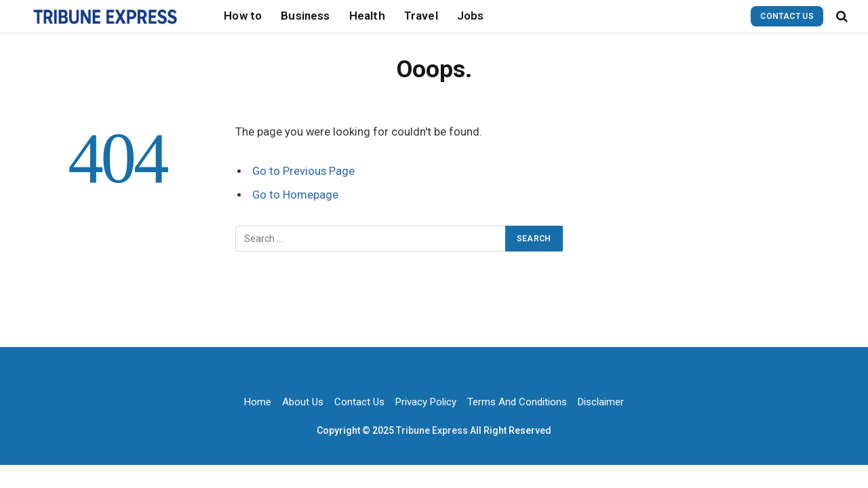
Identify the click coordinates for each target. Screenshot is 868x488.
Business (305, 16)
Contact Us (787, 16)
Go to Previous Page (303, 171)
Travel (421, 16)
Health (367, 16)
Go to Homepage (295, 195)
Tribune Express (433, 430)
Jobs (471, 16)
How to (243, 16)
